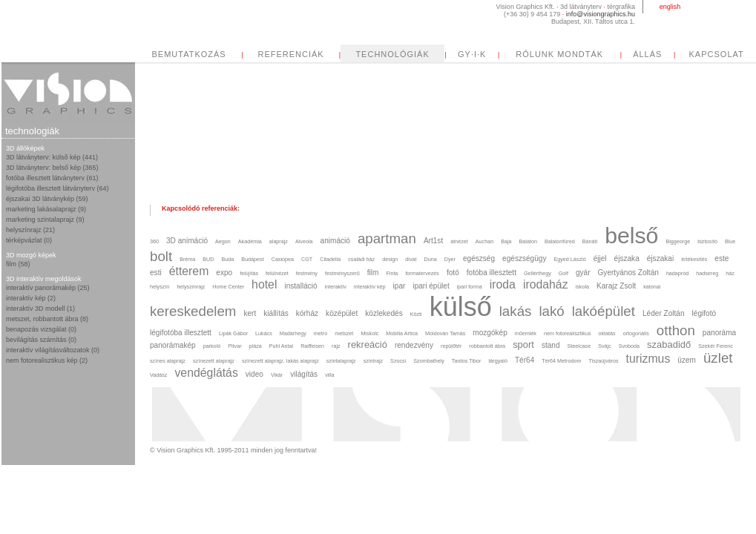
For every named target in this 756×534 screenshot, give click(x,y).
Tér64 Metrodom (561, 361)
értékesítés (694, 259)
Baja (506, 241)
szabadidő (669, 345)
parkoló (212, 346)
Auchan (484, 241)
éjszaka (627, 258)
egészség (479, 258)
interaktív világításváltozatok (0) (53, 350)
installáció (300, 286)
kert (250, 313)
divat (411, 259)
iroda (503, 284)
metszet (344, 333)
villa (329, 375)
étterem (189, 271)
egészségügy (524, 258)
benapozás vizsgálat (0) (41, 329)
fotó (453, 273)
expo (224, 273)
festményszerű (342, 273)
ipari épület (431, 286)
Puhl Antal (281, 346)
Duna (431, 259)
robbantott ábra (487, 346)
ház (730, 273)
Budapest (252, 259)
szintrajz (373, 361)
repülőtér (451, 346)
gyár (583, 273)
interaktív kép (370, 287)
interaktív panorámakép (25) (48, 288)
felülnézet (277, 273)
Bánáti (590, 241)
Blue (730, 241)
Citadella (330, 259)
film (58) (18, 264)
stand (551, 345)
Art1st (433, 241)
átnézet (459, 241)
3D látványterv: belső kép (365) (52, 168)
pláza (256, 346)
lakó (551, 311)
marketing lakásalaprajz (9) (46, 209)
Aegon (223, 241)
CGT (307, 259)
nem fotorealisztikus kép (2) (47, 360)
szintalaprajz (341, 361)
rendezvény (414, 345)
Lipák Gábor (233, 333)
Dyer (450, 259)
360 (154, 241)
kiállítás (276, 313)
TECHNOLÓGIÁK (532, 54)
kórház (307, 313)
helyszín (160, 287)
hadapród (677, 273)
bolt (161, 256)
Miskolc (369, 333)
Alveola (304, 241)
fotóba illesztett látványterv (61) (52, 178)
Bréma (187, 259)
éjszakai (660, 258)
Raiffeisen (312, 346)
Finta (392, 273)
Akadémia (250, 241)
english (670, 7)
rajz (336, 346)
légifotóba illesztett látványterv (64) (57, 188)
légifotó (704, 313)
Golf (563, 273)
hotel (264, 284)
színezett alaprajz (214, 361)
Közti (416, 314)
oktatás (607, 333)
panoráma (719, 333)
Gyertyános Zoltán (628, 273)
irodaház (546, 284)
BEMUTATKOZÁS (328, 54)
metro (321, 333)
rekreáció (368, 345)
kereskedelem (193, 311)
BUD (208, 259)
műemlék (526, 333)
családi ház (361, 259)
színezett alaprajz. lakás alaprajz (280, 361)
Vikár (277, 375)
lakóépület (604, 311)
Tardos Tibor (467, 361)
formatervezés (422, 273)
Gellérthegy (538, 273)
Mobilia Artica (402, 333)
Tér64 (525, 360)
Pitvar (234, 346)
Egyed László (569, 259)
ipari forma (470, 287)
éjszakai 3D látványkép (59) (47, 199)
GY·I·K (611, 54)
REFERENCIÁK (430, 54)
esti (156, 273)
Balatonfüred (560, 241)
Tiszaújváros (603, 361)
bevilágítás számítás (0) (41, 340)
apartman (387, 238)
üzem (687, 360)
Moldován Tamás (445, 333)
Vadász (158, 375)
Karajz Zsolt (616, 286)
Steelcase (579, 346)
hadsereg (707, 273)
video (254, 374)
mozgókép (490, 333)
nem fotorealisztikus (568, 333)
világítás (304, 374)
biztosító (707, 241)
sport (523, 345)
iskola (582, 287)
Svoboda (629, 346)
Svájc (605, 346)
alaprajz (279, 241)
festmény (307, 273)
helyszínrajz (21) (30, 230)
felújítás (249, 273)
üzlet (718, 358)
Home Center (228, 287)
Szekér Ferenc (716, 346)
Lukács (264, 333)
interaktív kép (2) (31, 298)
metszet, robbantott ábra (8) (47, 319)
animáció (335, 241)
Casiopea (283, 259)
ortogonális (636, 333)
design (390, 259)
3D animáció (187, 241)
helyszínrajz (191, 287)
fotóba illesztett (492, 273)
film (373, 273)
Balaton (528, 241)
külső (461, 307)
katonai (652, 287)
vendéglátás (206, 373)
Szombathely (429, 361)
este (722, 258)
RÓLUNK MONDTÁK (699, 54)
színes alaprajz (168, 361)
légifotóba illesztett (181, 333)
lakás (516, 311)
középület (342, 313)
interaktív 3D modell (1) (40, 309)
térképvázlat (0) (29, 240)
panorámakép (173, 345)
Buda (228, 259)
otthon (676, 330)
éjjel (600, 258)
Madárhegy (293, 333)
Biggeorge (678, 241)
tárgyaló (498, 361)
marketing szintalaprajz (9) (45, 220)
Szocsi (398, 361)
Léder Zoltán (664, 313)
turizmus (648, 359)
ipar (400, 286)
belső (631, 235)
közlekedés (384, 313)
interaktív (336, 287)
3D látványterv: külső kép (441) (52, 157)
